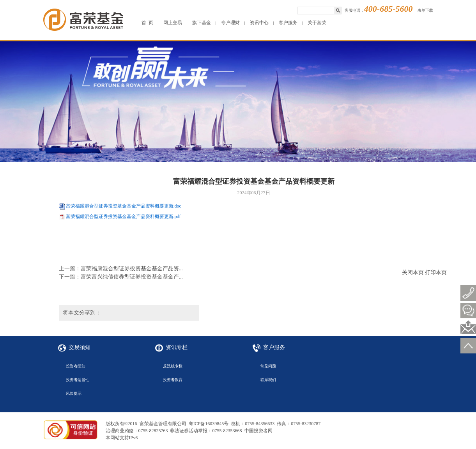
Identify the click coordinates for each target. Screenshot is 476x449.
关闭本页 (413, 272)
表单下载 (425, 10)
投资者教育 (173, 380)
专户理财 (230, 23)
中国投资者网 (258, 431)
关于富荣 (317, 23)
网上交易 (173, 23)
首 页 (147, 23)
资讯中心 (259, 23)
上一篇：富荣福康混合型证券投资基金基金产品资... (121, 269)
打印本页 (436, 272)
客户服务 (288, 23)
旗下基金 (202, 23)
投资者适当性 (78, 380)
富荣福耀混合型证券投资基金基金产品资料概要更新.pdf (123, 217)
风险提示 (74, 393)
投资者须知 (76, 366)
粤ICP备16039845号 (209, 424)
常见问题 (268, 366)
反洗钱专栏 (173, 366)
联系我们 (268, 380)
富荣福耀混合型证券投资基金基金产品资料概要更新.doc (124, 206)
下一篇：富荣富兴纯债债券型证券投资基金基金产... (121, 277)
